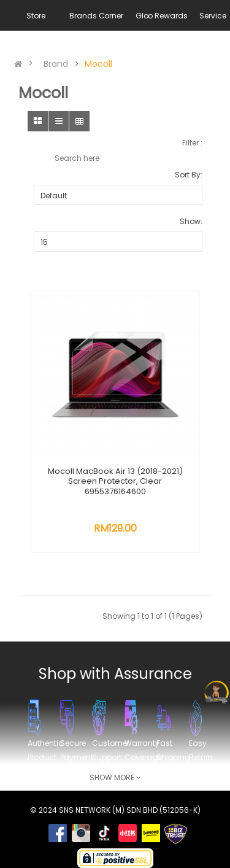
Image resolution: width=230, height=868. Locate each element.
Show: (191, 221)
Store (36, 16)
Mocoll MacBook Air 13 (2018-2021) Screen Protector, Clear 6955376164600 (115, 481)
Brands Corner (96, 16)
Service (213, 16)
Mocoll (98, 64)
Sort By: (189, 175)
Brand (56, 64)
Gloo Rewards (162, 16)
